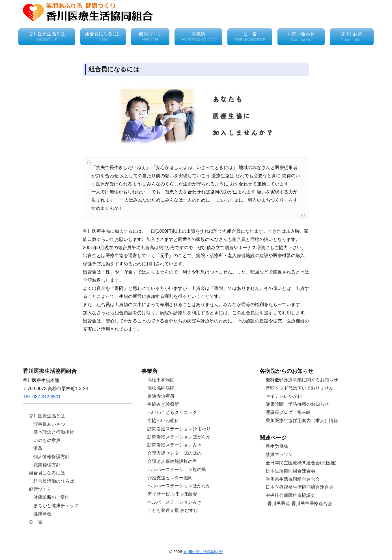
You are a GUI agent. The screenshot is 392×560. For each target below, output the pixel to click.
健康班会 (42, 514)
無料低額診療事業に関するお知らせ (302, 380)
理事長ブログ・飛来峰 (288, 412)
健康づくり (40, 489)
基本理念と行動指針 (54, 432)
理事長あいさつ (49, 424)
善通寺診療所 (161, 396)
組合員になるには (47, 473)
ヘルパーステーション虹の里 (177, 470)
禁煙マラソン (279, 455)
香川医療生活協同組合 (203, 552)
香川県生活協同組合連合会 (293, 479)
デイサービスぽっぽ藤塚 (172, 494)
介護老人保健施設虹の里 (172, 461)
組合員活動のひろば (54, 481)
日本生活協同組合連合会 (290, 471)
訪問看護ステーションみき (175, 445)
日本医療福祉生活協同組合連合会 (300, 487)
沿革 (38, 448)
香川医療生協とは (47, 416)
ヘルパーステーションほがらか (179, 486)
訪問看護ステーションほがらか (179, 437)
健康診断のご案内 (51, 497)
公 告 (36, 522)
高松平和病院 (161, 380)
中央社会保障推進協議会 (290, 495)
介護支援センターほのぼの (175, 453)
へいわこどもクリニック (172, 412)
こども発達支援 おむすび (173, 510)
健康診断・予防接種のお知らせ (297, 404)
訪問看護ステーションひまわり (179, 429)
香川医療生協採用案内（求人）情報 (302, 421)
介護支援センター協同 (170, 478)
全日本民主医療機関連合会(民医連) (301, 463)
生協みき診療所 (163, 404)
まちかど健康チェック (56, 506)
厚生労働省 (277, 446)
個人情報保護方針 (51, 457)
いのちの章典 (47, 440)
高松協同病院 (161, 388)
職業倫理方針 (47, 465)
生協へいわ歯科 (163, 421)
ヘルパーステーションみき (175, 502)
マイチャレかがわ (284, 396)
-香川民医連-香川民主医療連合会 (299, 504)
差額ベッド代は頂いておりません (300, 388)
